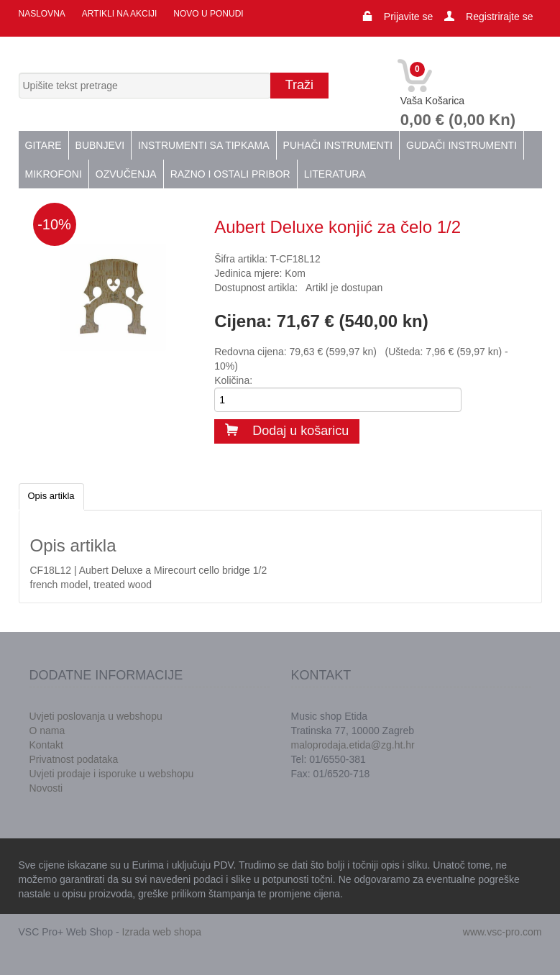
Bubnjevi (100, 145)
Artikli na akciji (119, 14)
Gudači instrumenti (462, 145)
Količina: (233, 380)
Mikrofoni (54, 174)
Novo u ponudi (208, 14)
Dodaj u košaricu (287, 431)
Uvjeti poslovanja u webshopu (96, 716)
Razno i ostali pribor (230, 174)
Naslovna (42, 14)
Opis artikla (51, 496)
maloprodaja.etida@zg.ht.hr (353, 745)
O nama (47, 731)
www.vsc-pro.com (502, 932)
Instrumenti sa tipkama (204, 145)
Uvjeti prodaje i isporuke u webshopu (112, 774)
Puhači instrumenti (338, 145)
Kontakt (46, 745)
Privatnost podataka (74, 759)
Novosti (46, 788)
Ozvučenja (126, 174)
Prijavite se (408, 17)
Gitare (43, 145)
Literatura (335, 174)
